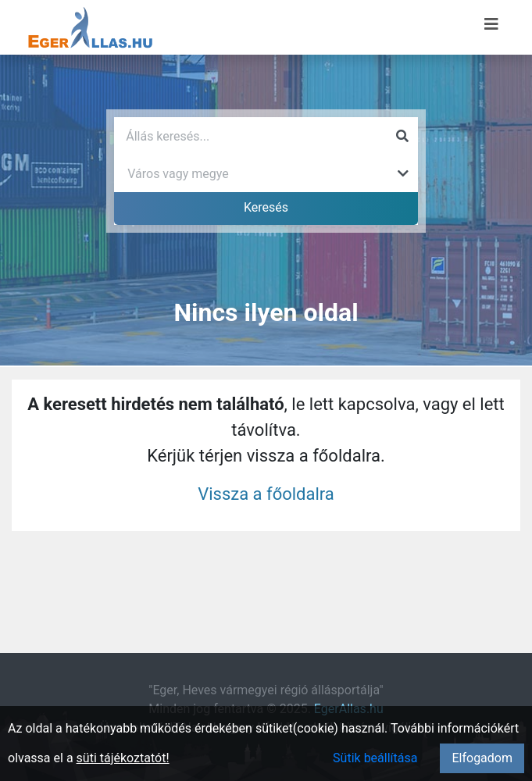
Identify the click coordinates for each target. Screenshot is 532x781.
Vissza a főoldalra (266, 494)
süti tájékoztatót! (123, 758)
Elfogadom (482, 758)
